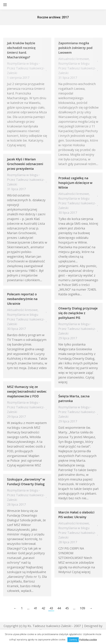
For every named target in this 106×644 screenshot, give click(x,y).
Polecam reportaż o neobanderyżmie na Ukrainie (22, 299)
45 (67, 608)
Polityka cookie (88, 639)
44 (59, 608)
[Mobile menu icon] (5, 5)
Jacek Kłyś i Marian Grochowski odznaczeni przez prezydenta (25, 164)
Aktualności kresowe (74, 59)
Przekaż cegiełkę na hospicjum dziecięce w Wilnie (75, 183)
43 (51, 608)
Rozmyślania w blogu (23, 63)
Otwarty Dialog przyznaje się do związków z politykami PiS (78, 313)
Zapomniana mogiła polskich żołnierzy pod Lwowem (75, 48)
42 (43, 608)
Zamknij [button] (73, 640)
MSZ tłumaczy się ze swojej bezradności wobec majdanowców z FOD (27, 391)
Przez (26, 71)
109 (82, 608)
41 (36, 608)
